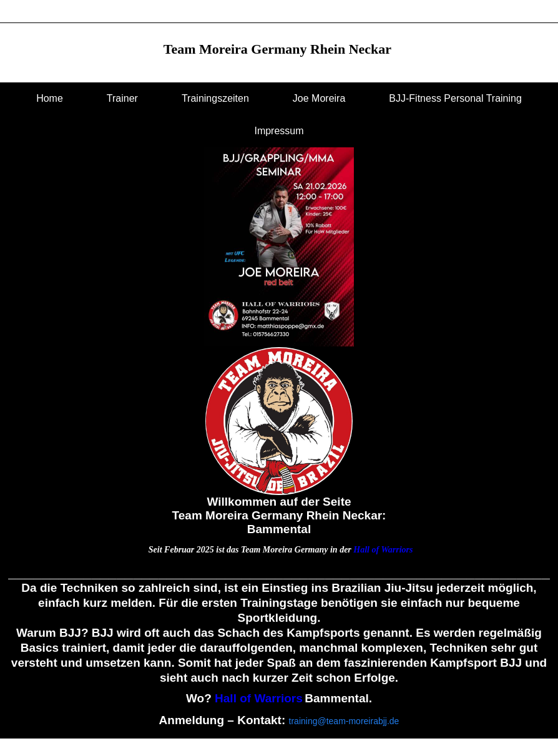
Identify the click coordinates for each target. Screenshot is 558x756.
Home (50, 98)
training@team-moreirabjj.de (344, 721)
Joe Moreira (319, 98)
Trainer (122, 98)
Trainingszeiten (215, 98)
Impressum (279, 131)
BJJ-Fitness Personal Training (455, 98)
